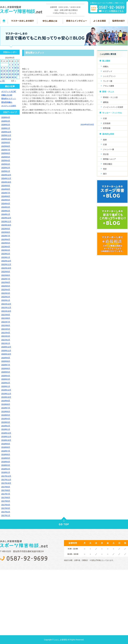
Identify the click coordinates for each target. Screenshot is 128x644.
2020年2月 (6, 383)
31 (15, 77)
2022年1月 (6, 300)
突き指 (106, 154)
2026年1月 (6, 128)
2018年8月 (6, 447)
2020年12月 (6, 347)
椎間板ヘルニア (109, 159)
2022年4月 (6, 290)
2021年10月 (6, 311)
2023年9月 (6, 229)
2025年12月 (6, 132)
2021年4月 (6, 333)
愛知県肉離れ (7, 102)
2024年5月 (6, 200)
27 (4, 77)
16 (13, 71)
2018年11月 (6, 437)
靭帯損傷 (107, 128)
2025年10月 (6, 139)
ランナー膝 (108, 81)
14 (7, 71)
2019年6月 (6, 412)
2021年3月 (6, 336)
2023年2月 (6, 254)
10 (15, 68)
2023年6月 (6, 239)
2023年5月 (6, 243)
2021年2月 (6, 340)
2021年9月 (6, 315)
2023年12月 (6, 218)
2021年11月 (6, 307)
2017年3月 (6, 508)
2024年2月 (6, 211)
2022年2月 (6, 297)
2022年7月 (6, 279)
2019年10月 (6, 397)
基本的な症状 (108, 134)
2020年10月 (6, 354)
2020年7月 (6, 365)
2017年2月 (6, 512)
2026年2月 (6, 125)
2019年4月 (6, 419)
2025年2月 (6, 168)
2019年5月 (6, 415)
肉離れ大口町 (7, 95)
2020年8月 (6, 361)
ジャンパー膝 (109, 149)
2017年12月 (6, 476)
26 (1, 77)
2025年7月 (6, 150)
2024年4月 (6, 204)
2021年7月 (6, 322)
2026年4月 (6, 117)
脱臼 (105, 174)
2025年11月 (6, 135)
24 (15, 74)
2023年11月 (6, 221)
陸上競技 (106, 61)
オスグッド (108, 71)
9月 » (14, 81)
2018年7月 (6, 451)
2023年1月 (6, 257)
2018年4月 (6, 462)
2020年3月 (6, 379)
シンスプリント (109, 76)
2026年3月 (6, 121)
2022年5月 (6, 286)
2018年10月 (6, 440)
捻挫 (105, 140)
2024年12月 (6, 175)
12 (1, 71)
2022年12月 (6, 261)
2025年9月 (6, 143)
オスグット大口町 (9, 91)
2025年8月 (6, 146)
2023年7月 (6, 236)
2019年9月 (6, 401)
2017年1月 (6, 515)
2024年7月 (6, 193)
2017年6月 (6, 498)
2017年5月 (6, 501)
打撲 (105, 118)
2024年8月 (6, 189)
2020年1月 (6, 386)
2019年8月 (6, 404)
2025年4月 (6, 160)
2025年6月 (6, 153)
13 (4, 71)
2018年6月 (6, 454)
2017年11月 (6, 480)
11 (18, 68)
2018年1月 (6, 472)
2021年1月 (6, 343)
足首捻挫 (107, 123)
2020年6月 (6, 368)
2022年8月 (6, 275)
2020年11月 (6, 351)
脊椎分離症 (108, 164)
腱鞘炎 (106, 102)
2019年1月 (6, 429)
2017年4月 (6, 505)
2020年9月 (6, 358)
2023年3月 (6, 250)
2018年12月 (6, 433)
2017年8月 (6, 490)
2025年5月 (6, 157)
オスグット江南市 (9, 106)
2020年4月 (6, 376)
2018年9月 (6, 444)
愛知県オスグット (35, 53)
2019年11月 (6, 394)
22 (10, 74)
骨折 (105, 169)
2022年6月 (6, 282)
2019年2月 (6, 426)
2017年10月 (6, 483)
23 (13, 74)
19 (1, 74)
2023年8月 (6, 232)
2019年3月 (6, 422)
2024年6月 (6, 196)
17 (15, 71)
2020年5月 (6, 372)
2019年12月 (6, 390)
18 (18, 71)
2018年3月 (6, 465)
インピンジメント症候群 (113, 107)
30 (13, 77)
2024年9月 (6, 186)
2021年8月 (6, 318)
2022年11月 (6, 264)
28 (7, 77)
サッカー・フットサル (112, 113)
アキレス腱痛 (109, 86)
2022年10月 (6, 268)
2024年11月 (6, 178)
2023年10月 (6, 225)
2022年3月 (6, 293)
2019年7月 (6, 408)
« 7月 (2, 81)
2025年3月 (6, 164)
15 (10, 71)
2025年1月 (6, 171)
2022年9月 (6, 272)
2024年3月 (6, 207)
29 (10, 77)
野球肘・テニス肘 (110, 97)
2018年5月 (6, 458)
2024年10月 (6, 182)
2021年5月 (6, 329)
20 (4, 74)
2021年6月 (6, 325)
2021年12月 (6, 304)
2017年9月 (6, 487)
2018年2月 (6, 469)
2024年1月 (6, 214)
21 (7, 74)
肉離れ (106, 66)
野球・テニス (108, 92)
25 (18, 74)
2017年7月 (6, 494)
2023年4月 (6, 247)
